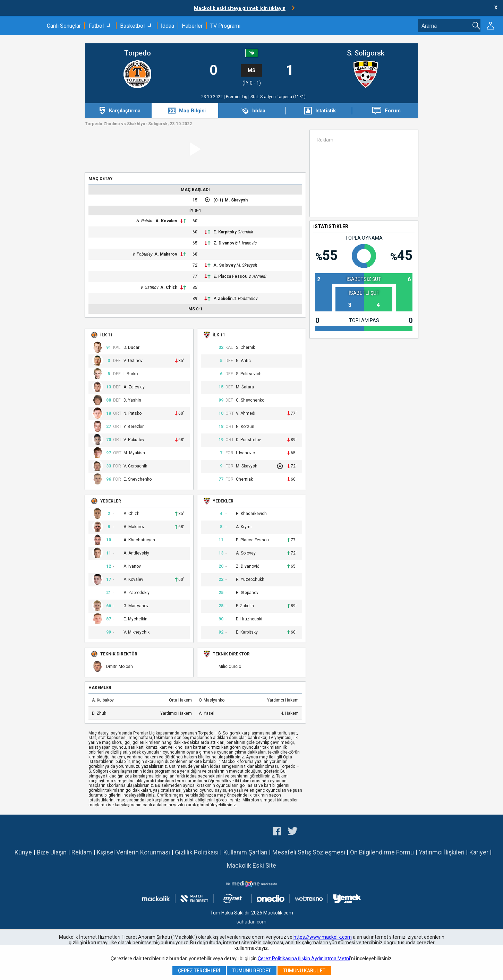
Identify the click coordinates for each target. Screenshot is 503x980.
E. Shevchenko (138, 479)
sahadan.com (251, 922)
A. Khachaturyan (139, 540)
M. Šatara (245, 387)
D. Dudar (131, 348)
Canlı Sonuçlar (64, 26)
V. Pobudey (143, 254)
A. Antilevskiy (136, 553)
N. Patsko (145, 221)
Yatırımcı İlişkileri (442, 852)
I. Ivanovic (248, 243)
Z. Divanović (225, 243)
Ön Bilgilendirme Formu (382, 852)
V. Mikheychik (137, 632)
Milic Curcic (230, 667)
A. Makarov (166, 254)
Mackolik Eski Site (251, 865)
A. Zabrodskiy (137, 593)
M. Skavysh (236, 200)
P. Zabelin (223, 299)
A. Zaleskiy (134, 387)
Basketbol (132, 26)
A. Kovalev (166, 221)
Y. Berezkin (134, 427)
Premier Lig (237, 97)
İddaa (168, 26)
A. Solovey (224, 265)
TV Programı (225, 26)
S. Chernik (245, 348)
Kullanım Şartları (245, 852)
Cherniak (245, 232)
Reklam (82, 852)
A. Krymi (244, 527)
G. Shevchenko (250, 400)
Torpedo (138, 53)
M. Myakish (134, 453)
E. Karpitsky (225, 232)
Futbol (96, 26)
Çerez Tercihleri (199, 971)
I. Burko (131, 374)
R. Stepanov (247, 593)
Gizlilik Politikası (197, 852)
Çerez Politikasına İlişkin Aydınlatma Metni (304, 958)
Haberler (192, 26)
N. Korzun (245, 427)
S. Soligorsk (366, 53)
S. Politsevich (249, 374)
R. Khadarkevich (251, 514)
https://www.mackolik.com (323, 937)
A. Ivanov (132, 566)
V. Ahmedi (257, 276)
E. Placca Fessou (230, 276)
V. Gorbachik (135, 466)
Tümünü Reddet (252, 971)
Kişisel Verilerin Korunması (133, 852)
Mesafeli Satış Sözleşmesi (309, 852)
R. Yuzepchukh (250, 580)
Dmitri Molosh (120, 667)
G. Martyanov (136, 606)
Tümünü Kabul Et (304, 971)
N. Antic (243, 361)
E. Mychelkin (135, 619)
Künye (23, 852)
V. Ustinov (150, 287)
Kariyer (479, 852)
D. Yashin (132, 400)
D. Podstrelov (246, 299)
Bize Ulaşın (52, 852)
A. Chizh (169, 287)
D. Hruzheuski (249, 619)
